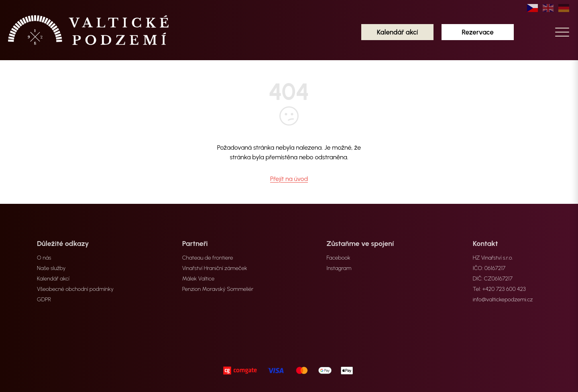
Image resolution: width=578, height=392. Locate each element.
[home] (88, 30)
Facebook (339, 258)
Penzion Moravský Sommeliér (218, 289)
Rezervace (478, 32)
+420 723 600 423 (504, 289)
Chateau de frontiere (208, 258)
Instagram (339, 268)
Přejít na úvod (289, 179)
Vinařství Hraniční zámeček (215, 268)
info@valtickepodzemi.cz (503, 300)
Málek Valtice (198, 279)
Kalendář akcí (398, 32)
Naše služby (51, 268)
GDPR (44, 300)
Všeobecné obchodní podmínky (75, 289)
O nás (44, 258)
